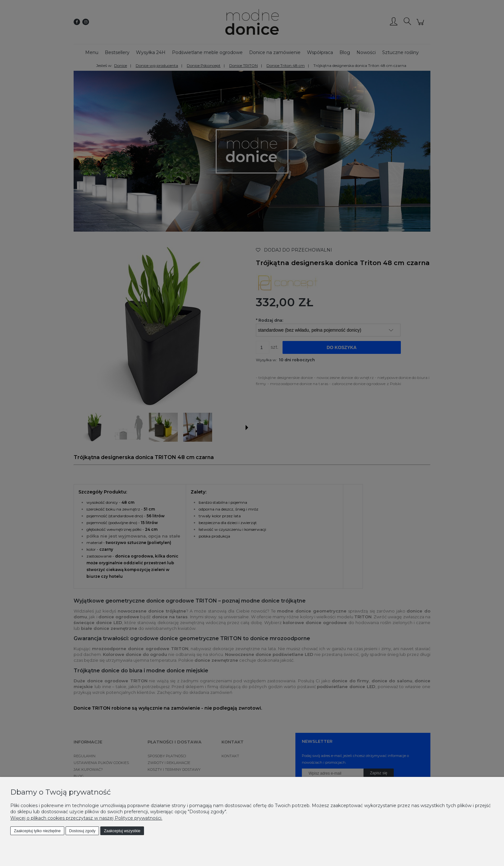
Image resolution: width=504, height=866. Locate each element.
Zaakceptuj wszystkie (122, 831)
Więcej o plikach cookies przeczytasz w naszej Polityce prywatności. (86, 818)
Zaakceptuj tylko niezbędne (37, 831)
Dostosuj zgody (82, 831)
